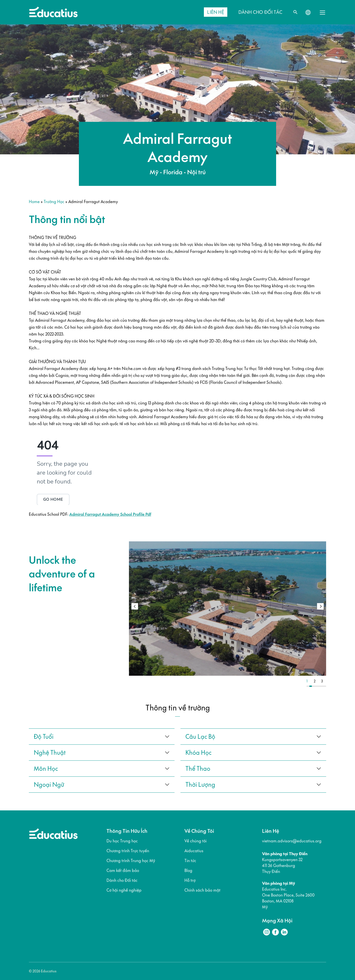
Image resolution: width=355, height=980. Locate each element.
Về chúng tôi (195, 841)
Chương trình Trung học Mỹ (131, 861)
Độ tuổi (44, 737)
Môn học (46, 769)
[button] (320, 606)
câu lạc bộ (200, 737)
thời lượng (200, 785)
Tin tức (190, 861)
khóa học (198, 753)
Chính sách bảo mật (202, 890)
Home (34, 201)
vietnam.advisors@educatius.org (292, 841)
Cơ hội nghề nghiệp (124, 890)
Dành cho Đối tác (122, 880)
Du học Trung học (122, 841)
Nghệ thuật (50, 753)
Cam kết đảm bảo (123, 870)
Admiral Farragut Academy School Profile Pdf (110, 514)
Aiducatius (194, 851)
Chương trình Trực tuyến (128, 851)
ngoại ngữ (49, 785)
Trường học (54, 201)
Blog (188, 870)
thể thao (198, 769)
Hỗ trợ (190, 880)
